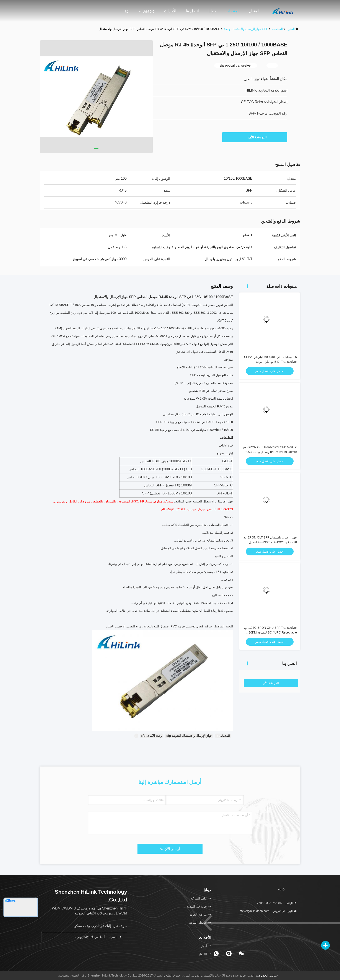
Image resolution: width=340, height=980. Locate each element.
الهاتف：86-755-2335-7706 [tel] (277, 903)
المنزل (254, 11)
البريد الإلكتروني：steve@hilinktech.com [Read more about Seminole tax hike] (268, 911)
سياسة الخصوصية (266, 975)
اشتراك (115, 937)
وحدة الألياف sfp (152, 736)
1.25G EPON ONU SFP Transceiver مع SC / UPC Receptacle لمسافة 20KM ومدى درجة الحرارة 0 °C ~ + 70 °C (271, 632)
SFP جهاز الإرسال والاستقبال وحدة (246, 29)
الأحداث (170, 11)
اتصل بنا (192, 11)
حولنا (212, 11)
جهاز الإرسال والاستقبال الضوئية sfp (189, 736)
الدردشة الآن (255, 137)
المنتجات (232, 11)
